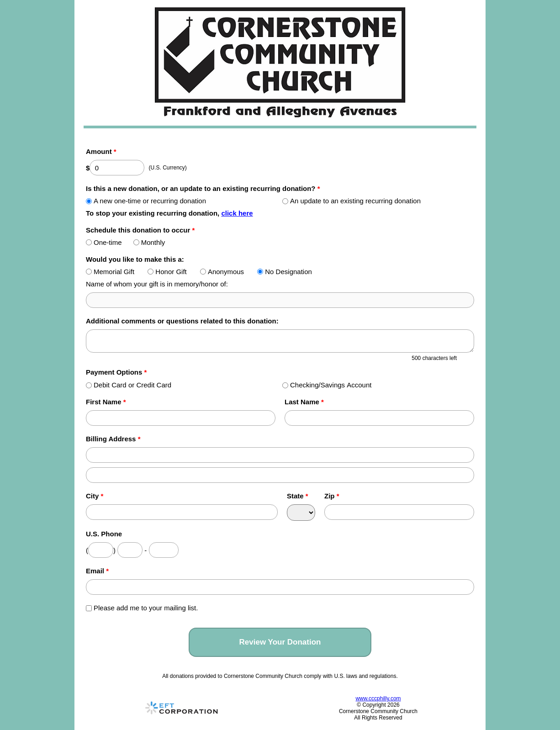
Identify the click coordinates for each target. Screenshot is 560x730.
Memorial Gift (110, 272)
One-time (104, 242)
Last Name (304, 402)
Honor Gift (167, 272)
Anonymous (222, 272)
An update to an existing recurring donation (351, 201)
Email (97, 571)
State (298, 496)
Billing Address (113, 439)
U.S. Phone (104, 534)
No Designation (285, 272)
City (95, 496)
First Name (106, 402)
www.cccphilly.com (378, 698)
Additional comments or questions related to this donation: (182, 321)
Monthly (149, 242)
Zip (332, 496)
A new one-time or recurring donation (146, 201)
